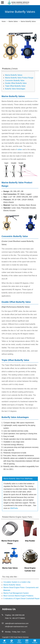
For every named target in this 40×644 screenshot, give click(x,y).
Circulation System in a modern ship (17, 582)
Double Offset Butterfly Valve (16, 83)
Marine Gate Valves (10, 568)
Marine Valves (13, 21)
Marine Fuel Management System (16, 593)
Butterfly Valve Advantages (15, 89)
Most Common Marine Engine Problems (18, 596)
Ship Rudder (30, 541)
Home (4, 21)
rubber (20, 149)
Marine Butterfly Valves (14, 75)
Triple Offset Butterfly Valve (15, 86)
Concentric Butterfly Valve (15, 80)
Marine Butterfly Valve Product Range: (19, 78)
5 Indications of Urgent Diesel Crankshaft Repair (21, 599)
